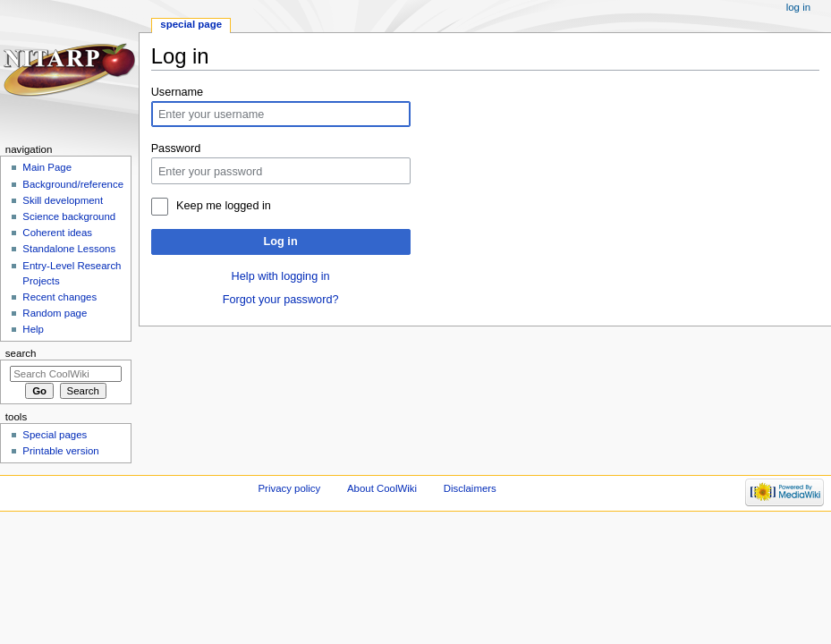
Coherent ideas (57, 233)
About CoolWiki (382, 488)
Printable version (60, 451)
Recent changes (59, 297)
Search (21, 353)
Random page (55, 313)
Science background (69, 216)
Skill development (63, 200)
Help (33, 329)
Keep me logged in (224, 206)
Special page (191, 24)
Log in (281, 241)
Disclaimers (470, 488)
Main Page (47, 167)
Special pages (55, 435)
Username (178, 92)
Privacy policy (289, 488)
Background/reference (73, 184)
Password (176, 148)
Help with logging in (281, 276)
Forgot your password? (281, 300)
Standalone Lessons (69, 249)
